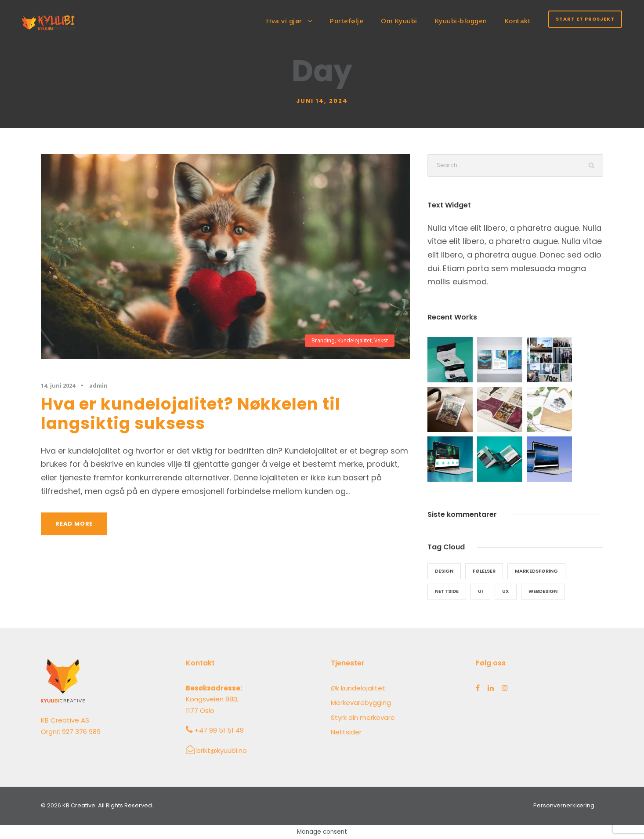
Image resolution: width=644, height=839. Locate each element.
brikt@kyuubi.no (222, 750)
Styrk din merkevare (363, 717)
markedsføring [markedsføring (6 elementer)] (536, 571)
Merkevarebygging (361, 703)
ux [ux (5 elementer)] (506, 591)
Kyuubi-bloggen (461, 21)
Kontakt (518, 21)
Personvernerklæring (564, 805)
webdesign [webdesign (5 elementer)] (543, 591)
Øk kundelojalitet (358, 688)
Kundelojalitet (355, 340)
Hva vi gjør (284, 21)
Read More (74, 524)
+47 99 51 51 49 (219, 730)
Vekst (381, 340)
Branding (323, 340)
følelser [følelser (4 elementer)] (484, 571)
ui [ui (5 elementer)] (480, 591)
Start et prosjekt (585, 19)
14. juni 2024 (58, 385)
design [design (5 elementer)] (444, 571)
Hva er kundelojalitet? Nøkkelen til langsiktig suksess (191, 414)
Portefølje (347, 21)
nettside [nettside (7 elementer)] (447, 591)
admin (98, 385)
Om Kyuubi (399, 21)
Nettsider (346, 732)
